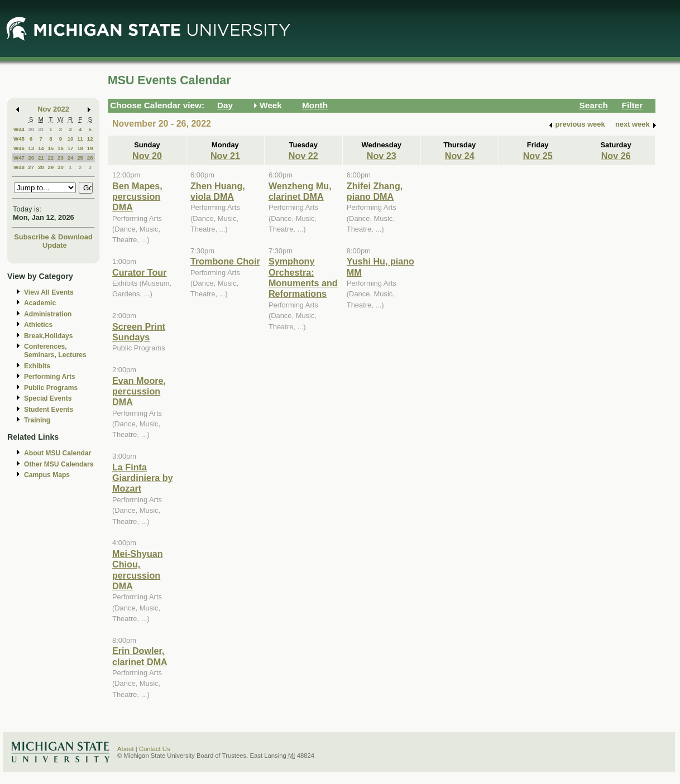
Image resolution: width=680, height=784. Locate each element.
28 (41, 167)
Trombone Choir (225, 261)
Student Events (49, 410)
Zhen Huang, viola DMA (218, 191)
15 (51, 148)
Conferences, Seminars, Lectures (55, 351)
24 (71, 158)
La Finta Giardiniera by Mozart (143, 478)
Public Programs (51, 388)
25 (80, 158)
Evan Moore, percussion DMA (139, 391)
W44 (19, 129)
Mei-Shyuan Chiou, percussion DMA (138, 570)
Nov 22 (303, 156)
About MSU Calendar (58, 453)
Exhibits (37, 366)
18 (80, 148)
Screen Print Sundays (139, 332)
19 (90, 148)
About (126, 749)
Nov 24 (460, 156)
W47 (19, 158)
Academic (40, 303)
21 (41, 158)
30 (31, 129)
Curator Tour (140, 272)
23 (61, 158)
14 (41, 148)
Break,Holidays (49, 336)
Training (37, 420)
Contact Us (155, 749)
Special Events (48, 398)
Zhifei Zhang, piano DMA (375, 191)
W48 (19, 167)
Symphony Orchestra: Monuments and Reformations (303, 277)
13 (31, 148)
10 (71, 139)
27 (31, 167)
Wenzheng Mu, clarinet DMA (300, 191)
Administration (48, 314)
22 (51, 158)
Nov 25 (538, 156)
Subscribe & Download (53, 237)
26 (90, 158)
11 (80, 139)
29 (51, 167)
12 (90, 139)
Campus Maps (47, 475)
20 (31, 158)
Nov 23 (382, 156)
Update (55, 245)
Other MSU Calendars (59, 464)
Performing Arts (50, 377)
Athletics (38, 325)
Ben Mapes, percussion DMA (137, 197)
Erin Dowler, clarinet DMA (140, 656)
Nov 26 (616, 156)
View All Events (49, 292)
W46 (19, 148)
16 (61, 148)
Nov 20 (147, 156)
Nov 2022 (53, 109)
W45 (19, 139)
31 (41, 129)
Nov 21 (225, 156)
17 (71, 148)
